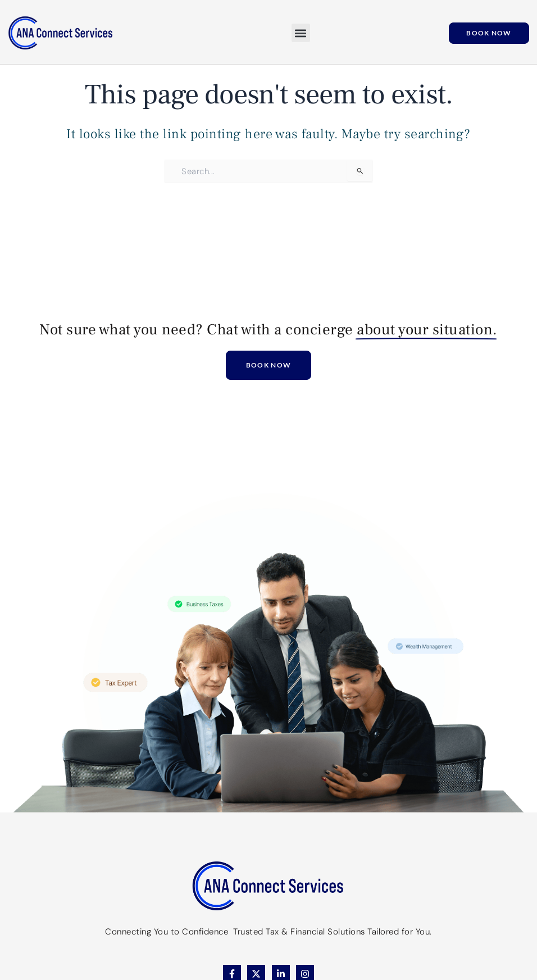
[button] (301, 33)
